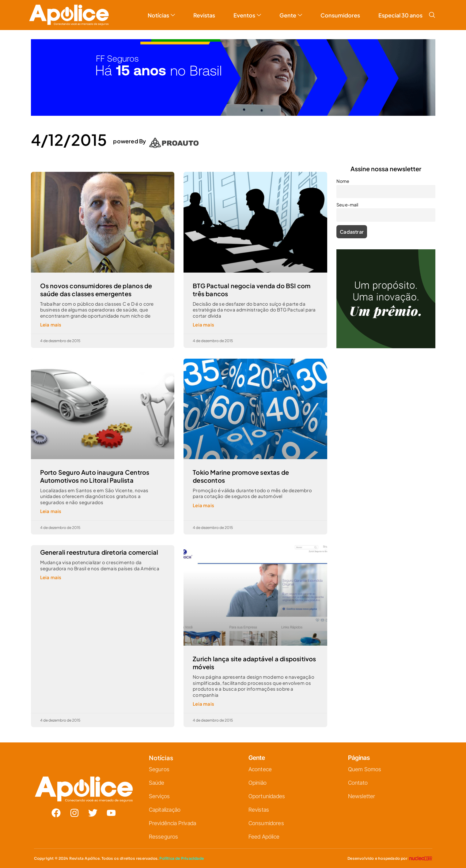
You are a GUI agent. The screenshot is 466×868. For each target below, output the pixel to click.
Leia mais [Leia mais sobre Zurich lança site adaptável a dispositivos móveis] (203, 704)
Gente (291, 15)
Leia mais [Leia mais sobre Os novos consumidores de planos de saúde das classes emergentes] (51, 325)
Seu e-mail (347, 205)
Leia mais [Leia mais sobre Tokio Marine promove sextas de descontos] (203, 505)
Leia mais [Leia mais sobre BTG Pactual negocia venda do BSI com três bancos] (203, 325)
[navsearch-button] (432, 15)
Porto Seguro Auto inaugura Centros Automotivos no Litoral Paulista (95, 476)
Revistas (204, 15)
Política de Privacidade (182, 858)
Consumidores (340, 15)
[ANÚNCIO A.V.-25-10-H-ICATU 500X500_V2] (386, 346)
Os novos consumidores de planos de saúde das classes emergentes (96, 290)
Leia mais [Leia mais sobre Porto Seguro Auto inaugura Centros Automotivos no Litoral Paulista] (51, 511)
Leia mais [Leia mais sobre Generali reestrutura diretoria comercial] (51, 577)
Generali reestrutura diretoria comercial (99, 552)
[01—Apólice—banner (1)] (233, 114)
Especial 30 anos (400, 15)
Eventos (247, 15)
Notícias (161, 15)
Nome (343, 181)
